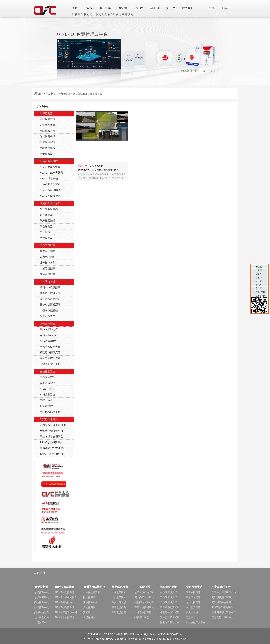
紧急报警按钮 (45, 221)
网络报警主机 (45, 131)
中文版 (212, 8)
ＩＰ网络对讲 (45, 282)
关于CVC (171, 8)
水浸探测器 (43, 238)
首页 (75, 8)
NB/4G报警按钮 (46, 179)
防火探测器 (43, 215)
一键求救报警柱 (46, 310)
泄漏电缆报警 (45, 268)
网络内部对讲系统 (47, 293)
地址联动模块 (45, 148)
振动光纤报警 (45, 324)
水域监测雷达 (45, 395)
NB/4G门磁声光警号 (49, 173)
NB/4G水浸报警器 (47, 196)
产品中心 (89, 8)
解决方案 (105, 8)
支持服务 (138, 8)
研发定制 (122, 8)
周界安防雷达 (45, 377)
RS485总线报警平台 (48, 442)
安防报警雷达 (45, 372)
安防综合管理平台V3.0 (50, 425)
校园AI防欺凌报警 (47, 287)
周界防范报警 (45, 245)
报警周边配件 (45, 142)
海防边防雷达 (45, 389)
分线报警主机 (45, 136)
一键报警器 (43, 154)
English (226, 8)
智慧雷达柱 (43, 406)
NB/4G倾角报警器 (47, 184)
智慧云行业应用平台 (49, 454)
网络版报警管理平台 (49, 437)
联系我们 (188, 8)
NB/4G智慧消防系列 (49, 190)
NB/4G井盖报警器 (47, 167)
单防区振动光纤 (46, 329)
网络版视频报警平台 (49, 431)
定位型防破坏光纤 (47, 358)
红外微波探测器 (46, 209)
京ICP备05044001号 (171, 634)
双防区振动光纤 (46, 335)
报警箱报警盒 (45, 316)
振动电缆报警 (45, 274)
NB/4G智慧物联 (46, 161)
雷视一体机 (43, 400)
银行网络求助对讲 (47, 299)
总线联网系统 (45, 125)
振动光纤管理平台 (47, 364)
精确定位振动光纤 (47, 352)
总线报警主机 (45, 119)
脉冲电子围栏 (45, 251)
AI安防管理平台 (67, 94)
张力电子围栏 (45, 257)
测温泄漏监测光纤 (47, 347)
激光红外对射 (45, 263)
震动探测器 (43, 226)
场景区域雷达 (45, 383)
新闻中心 (155, 8)
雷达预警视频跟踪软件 (105, 170)
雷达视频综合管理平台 (90, 94)
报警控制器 (43, 113)
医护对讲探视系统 (47, 305)
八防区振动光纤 (46, 341)
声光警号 (42, 232)
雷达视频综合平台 (47, 412)
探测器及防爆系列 (47, 203)
